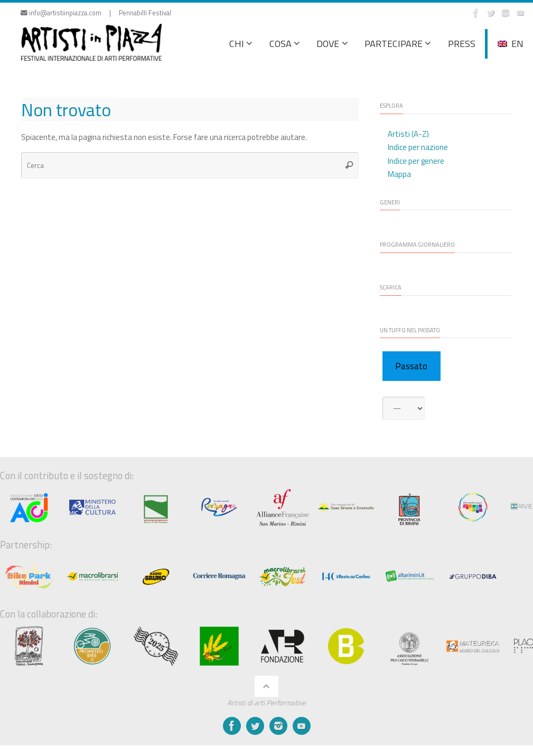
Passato (411, 366)
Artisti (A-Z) (408, 134)
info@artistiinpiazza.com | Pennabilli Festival (96, 13)
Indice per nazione (418, 147)
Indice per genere (416, 161)
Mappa (399, 174)
